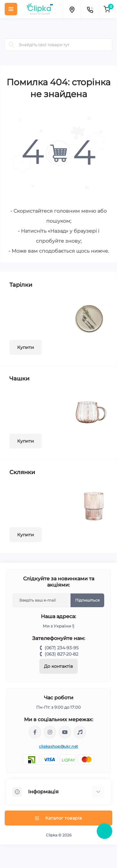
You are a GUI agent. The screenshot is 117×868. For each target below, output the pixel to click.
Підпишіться (87, 600)
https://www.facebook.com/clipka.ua (35, 732)
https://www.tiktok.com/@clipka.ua (80, 732)
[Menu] (11, 9)
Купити (26, 347)
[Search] (12, 45)
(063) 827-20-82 (61, 654)
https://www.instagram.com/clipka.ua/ (50, 732)
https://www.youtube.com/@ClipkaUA (65, 732)
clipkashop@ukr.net (58, 746)
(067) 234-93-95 (62, 648)
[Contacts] (90, 9)
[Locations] (72, 9)
